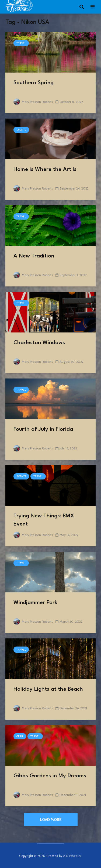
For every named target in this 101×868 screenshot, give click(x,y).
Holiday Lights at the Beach (48, 689)
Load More (51, 820)
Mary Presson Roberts (33, 102)
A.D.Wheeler (72, 856)
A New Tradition (34, 256)
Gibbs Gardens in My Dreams (50, 776)
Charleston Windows (39, 343)
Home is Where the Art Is (45, 169)
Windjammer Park (35, 603)
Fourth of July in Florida (43, 429)
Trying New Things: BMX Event (44, 520)
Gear (20, 736)
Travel (21, 43)
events (21, 130)
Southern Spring (34, 83)
